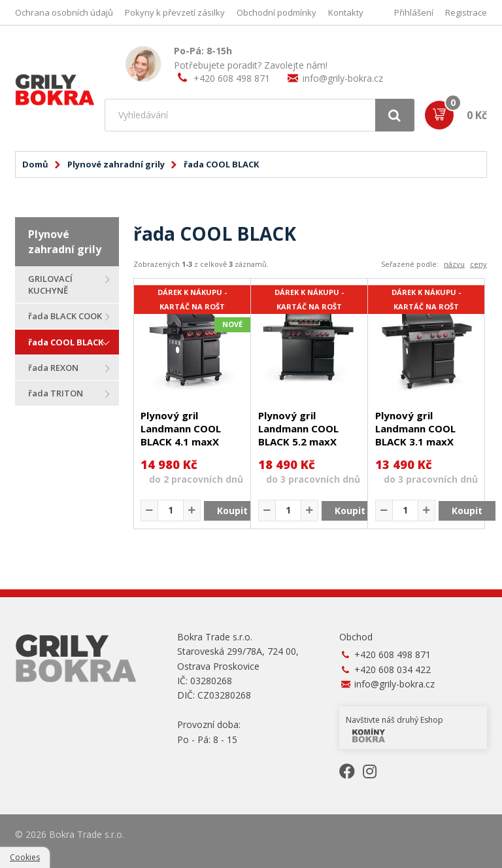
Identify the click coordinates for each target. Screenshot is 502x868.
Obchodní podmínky (276, 12)
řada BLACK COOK (65, 316)
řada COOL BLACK (66, 342)
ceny (478, 264)
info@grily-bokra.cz (343, 78)
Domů (35, 164)
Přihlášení (414, 12)
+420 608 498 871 (232, 78)
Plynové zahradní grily (116, 164)
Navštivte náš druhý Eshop (394, 728)
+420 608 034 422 (393, 669)
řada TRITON (56, 393)
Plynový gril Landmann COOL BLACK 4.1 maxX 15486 (181, 435)
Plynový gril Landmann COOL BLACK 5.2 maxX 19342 (298, 435)
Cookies (25, 857)
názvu (454, 264)
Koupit (232, 511)
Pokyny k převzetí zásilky (175, 12)
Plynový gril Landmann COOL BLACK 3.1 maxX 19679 (415, 435)
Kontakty (346, 12)
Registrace (466, 12)
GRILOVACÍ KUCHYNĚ (50, 285)
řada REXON (53, 368)
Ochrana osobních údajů (64, 12)
